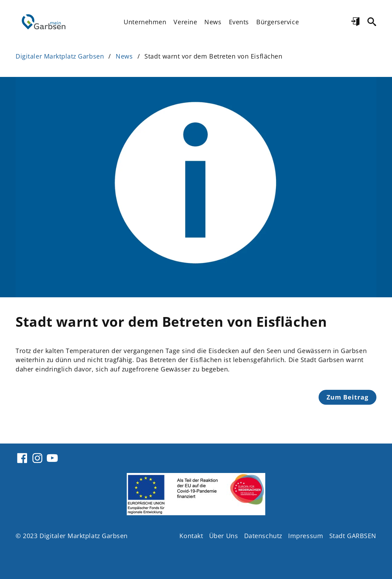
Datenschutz (263, 536)
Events (239, 22)
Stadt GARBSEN (353, 536)
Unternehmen (145, 22)
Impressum (306, 536)
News (213, 22)
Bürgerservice (278, 22)
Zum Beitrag (348, 397)
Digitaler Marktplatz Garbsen (60, 56)
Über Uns (224, 536)
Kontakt (191, 536)
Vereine (185, 22)
